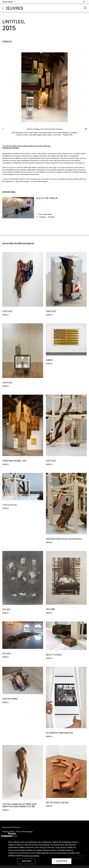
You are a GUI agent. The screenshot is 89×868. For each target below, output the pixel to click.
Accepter (62, 861)
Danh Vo (7, 41)
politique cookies (15, 856)
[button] (85, 129)
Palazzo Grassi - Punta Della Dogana (17, 832)
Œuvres (15, 8)
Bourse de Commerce (11, 827)
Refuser (27, 861)
